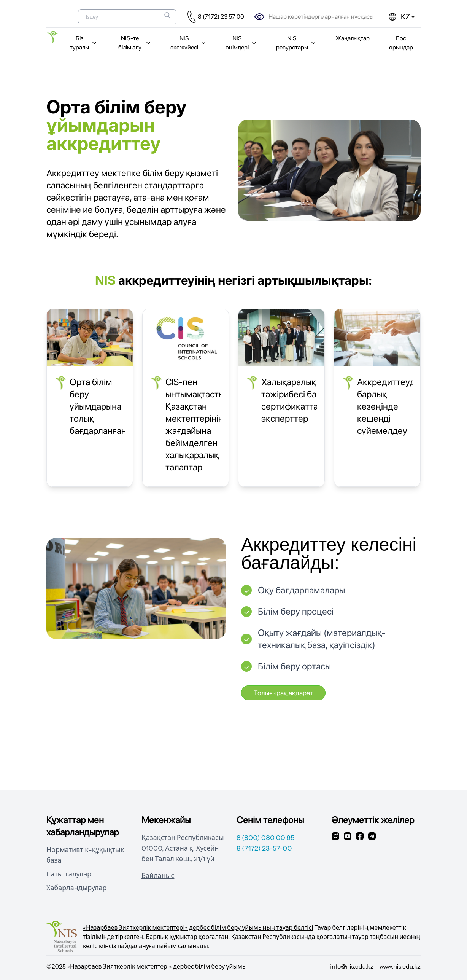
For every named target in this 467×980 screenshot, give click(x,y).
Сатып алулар (69, 874)
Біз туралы (84, 43)
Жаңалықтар (353, 38)
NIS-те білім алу (135, 43)
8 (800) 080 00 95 (266, 838)
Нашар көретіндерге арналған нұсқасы (321, 17)
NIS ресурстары (297, 43)
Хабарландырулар (77, 888)
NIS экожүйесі (189, 43)
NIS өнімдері (242, 43)
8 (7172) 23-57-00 (264, 848)
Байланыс (158, 876)
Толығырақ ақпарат (283, 693)
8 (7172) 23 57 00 (221, 17)
